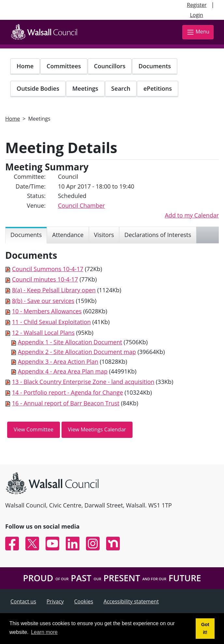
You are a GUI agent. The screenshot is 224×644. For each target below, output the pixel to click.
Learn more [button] (44, 632)
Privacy (55, 601)
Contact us (23, 601)
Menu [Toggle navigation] (198, 32)
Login (196, 15)
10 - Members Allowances (47, 311)
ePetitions (157, 88)
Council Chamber (81, 205)
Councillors (110, 66)
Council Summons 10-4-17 (48, 269)
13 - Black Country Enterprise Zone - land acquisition (83, 382)
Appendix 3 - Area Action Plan (58, 361)
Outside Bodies (38, 88)
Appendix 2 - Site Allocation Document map (77, 352)
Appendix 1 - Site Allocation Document (70, 342)
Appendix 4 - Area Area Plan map (63, 371)
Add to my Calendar (192, 215)
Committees (64, 66)
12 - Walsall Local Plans (43, 333)
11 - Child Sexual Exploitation (51, 322)
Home (25, 66)
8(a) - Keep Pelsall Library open (54, 290)
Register (197, 5)
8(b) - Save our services (43, 301)
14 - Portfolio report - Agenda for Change (68, 392)
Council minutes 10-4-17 (45, 279)
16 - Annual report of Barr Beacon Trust (66, 403)
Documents (154, 66)
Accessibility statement (131, 601)
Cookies (84, 601)
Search (121, 88)
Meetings (85, 88)
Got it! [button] (205, 628)
